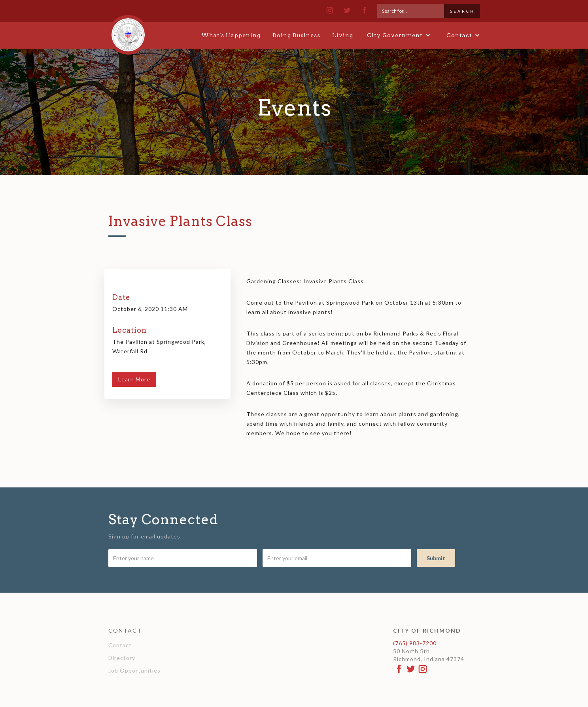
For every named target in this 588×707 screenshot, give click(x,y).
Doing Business (296, 35)
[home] (128, 31)
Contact (120, 645)
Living (343, 35)
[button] (399, 35)
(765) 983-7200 (415, 643)
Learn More (134, 379)
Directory (122, 658)
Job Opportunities (134, 670)
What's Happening (231, 35)
